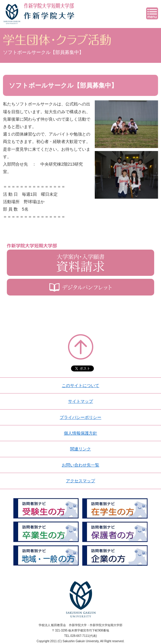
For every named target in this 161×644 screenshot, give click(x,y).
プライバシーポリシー (80, 417)
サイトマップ (80, 401)
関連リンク (80, 449)
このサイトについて (80, 385)
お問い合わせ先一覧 (80, 465)
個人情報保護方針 (80, 433)
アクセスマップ (80, 481)
